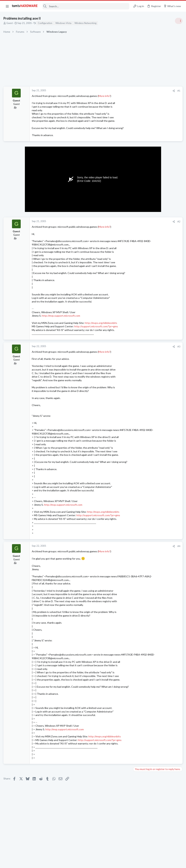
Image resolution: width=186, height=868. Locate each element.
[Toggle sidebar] (179, 21)
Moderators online (141, 501)
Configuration (45, 23)
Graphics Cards (143, 302)
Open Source (141, 425)
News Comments (143, 264)
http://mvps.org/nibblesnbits (101, 330)
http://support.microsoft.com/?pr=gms (96, 333)
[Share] (115, 91)
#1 (121, 91)
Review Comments (144, 331)
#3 (121, 354)
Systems (139, 215)
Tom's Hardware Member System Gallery (157, 205)
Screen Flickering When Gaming (158, 292)
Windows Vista (64, 23)
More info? (105, 96)
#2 (121, 225)
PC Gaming (140, 285)
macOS (138, 474)
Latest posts (137, 368)
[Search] (86, 6)
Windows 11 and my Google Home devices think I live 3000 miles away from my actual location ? (158, 379)
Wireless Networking (86, 23)
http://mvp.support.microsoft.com (61, 323)
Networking (141, 390)
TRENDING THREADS (140, 197)
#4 (121, 557)
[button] (7, 6)
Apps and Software (145, 236)
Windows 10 (141, 492)
